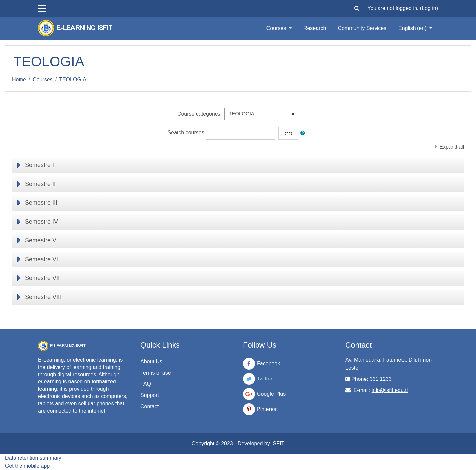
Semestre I (40, 165)
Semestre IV (41, 222)
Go (288, 134)
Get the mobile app (27, 466)
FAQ (146, 384)
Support (150, 395)
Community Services (362, 28)
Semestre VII (42, 278)
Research (315, 28)
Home (19, 79)
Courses (277, 28)
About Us (151, 362)
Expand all (452, 147)
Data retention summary (33, 458)
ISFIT (278, 443)
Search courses (186, 133)
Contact (150, 406)
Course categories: (200, 114)
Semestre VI (41, 259)
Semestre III (41, 203)
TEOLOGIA (73, 79)
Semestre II (40, 184)
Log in (429, 8)
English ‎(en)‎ (413, 28)
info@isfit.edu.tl (390, 390)
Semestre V (41, 240)
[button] (357, 8)
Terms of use (156, 373)
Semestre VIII (43, 297)
